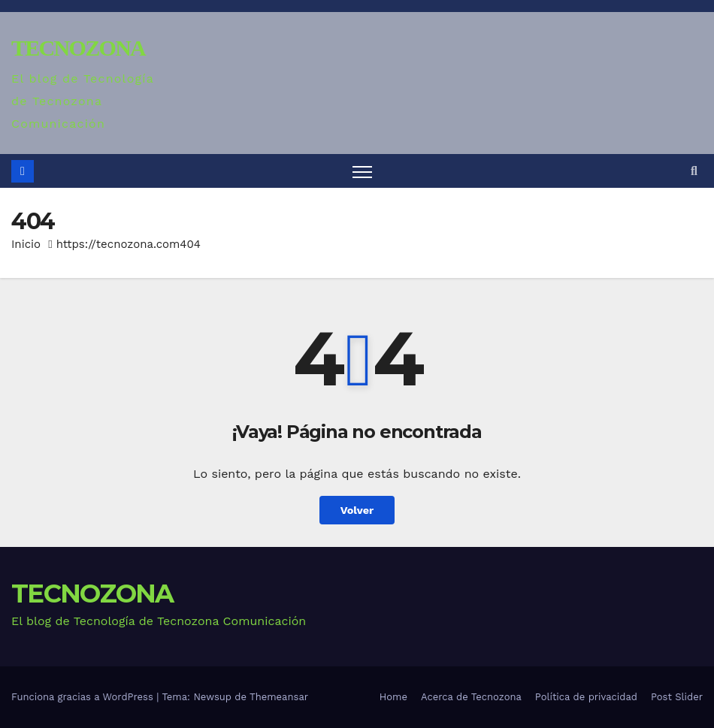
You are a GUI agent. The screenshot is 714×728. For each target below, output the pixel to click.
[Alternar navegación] (363, 171)
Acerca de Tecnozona (471, 697)
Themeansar (279, 697)
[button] (694, 171)
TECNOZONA (78, 48)
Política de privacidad (586, 697)
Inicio (26, 244)
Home (393, 697)
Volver (357, 510)
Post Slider (677, 697)
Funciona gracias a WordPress (84, 697)
